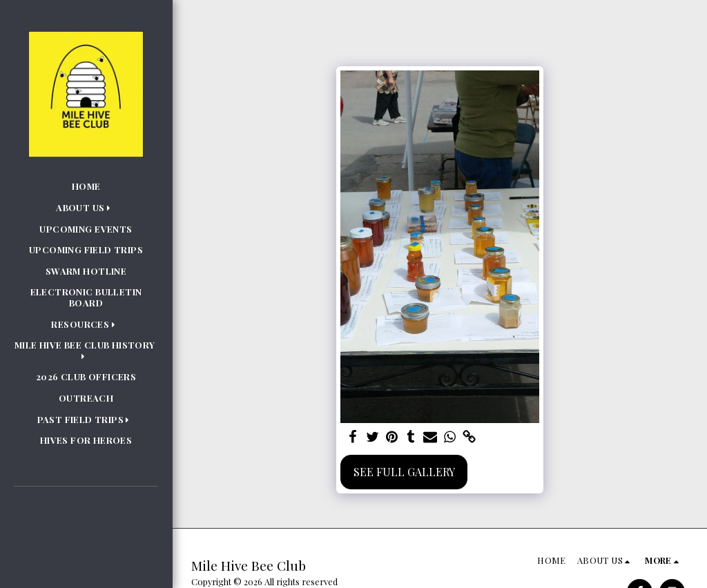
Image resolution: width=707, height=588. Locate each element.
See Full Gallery (404, 472)
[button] (86, 208)
